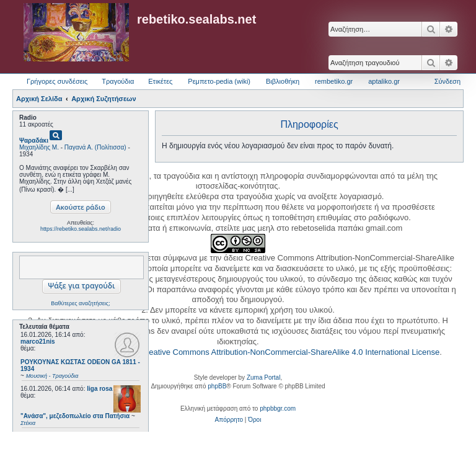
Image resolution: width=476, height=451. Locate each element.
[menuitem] (229, 420)
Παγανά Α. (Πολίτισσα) (95, 147)
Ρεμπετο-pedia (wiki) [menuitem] (219, 81)
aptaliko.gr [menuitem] (384, 81)
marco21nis (38, 342)
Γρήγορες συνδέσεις (57, 81)
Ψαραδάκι (34, 141)
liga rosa (99, 389)
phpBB (217, 386)
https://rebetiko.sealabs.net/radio (81, 229)
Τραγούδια (118, 81)
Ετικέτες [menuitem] (160, 81)
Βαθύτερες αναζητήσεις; (80, 303)
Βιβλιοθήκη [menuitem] (283, 81)
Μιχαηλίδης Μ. (39, 147)
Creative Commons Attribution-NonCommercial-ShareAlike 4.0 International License (290, 352)
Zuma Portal (263, 377)
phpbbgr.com (278, 409)
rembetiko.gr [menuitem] (334, 81)
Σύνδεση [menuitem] (447, 81)
